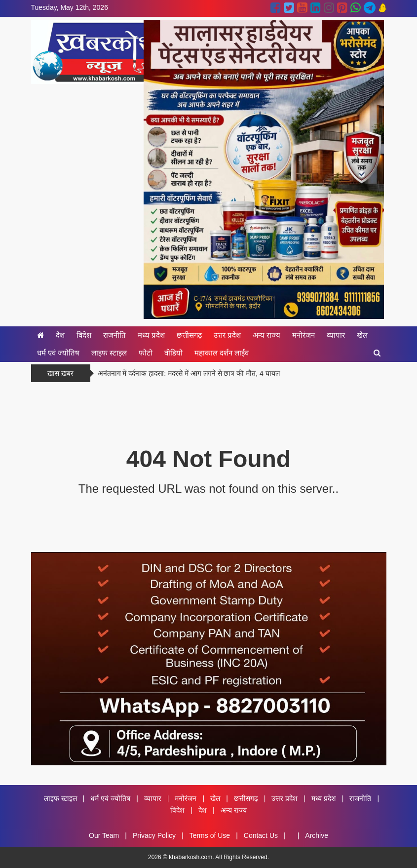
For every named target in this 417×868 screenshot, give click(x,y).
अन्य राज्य (266, 335)
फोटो (146, 353)
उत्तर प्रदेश (227, 335)
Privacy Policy (154, 835)
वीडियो (173, 353)
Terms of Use (210, 835)
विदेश (84, 335)
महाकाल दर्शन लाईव (222, 353)
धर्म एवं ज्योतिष (58, 353)
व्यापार (336, 335)
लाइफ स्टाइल (109, 353)
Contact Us (261, 835)
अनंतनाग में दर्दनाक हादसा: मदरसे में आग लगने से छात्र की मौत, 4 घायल (189, 373)
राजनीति (114, 335)
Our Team (104, 835)
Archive (317, 835)
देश (60, 335)
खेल (362, 335)
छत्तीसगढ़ (189, 335)
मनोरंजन (303, 335)
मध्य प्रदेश (151, 335)
